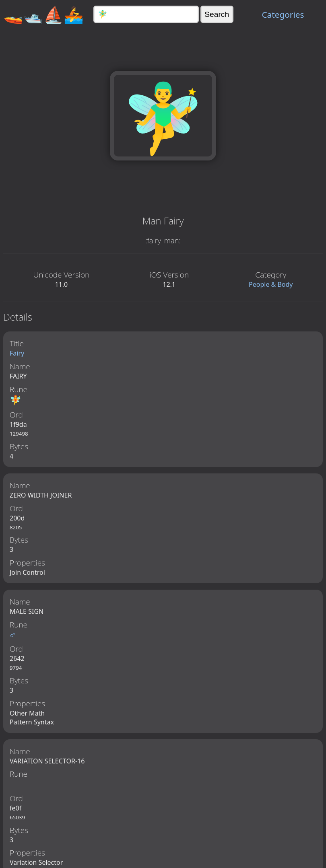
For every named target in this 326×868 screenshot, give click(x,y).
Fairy (17, 353)
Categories (283, 14)
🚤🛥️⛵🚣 (43, 14)
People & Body (271, 284)
